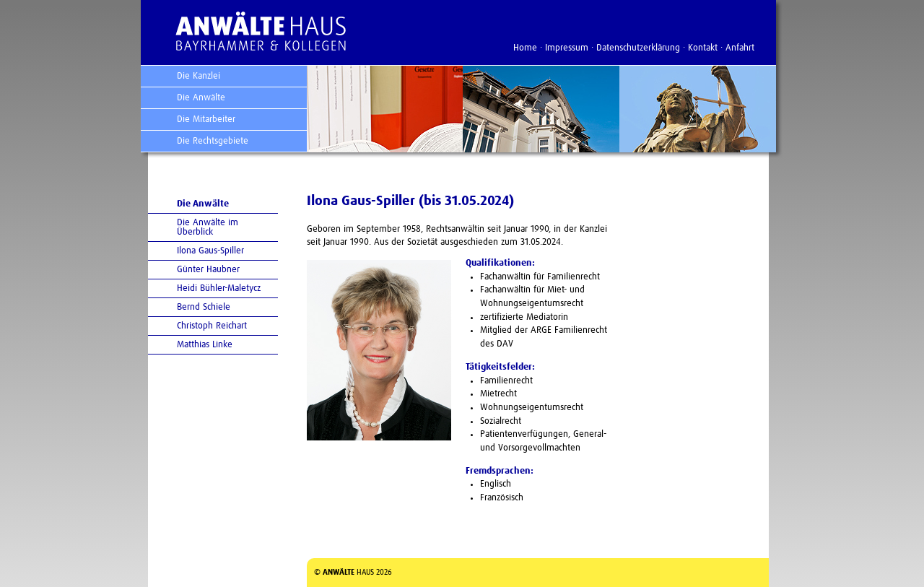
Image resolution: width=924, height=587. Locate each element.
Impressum (567, 48)
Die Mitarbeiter (206, 119)
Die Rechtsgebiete (213, 141)
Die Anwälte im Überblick (208, 227)
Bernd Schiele (204, 307)
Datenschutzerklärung (638, 48)
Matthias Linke (205, 345)
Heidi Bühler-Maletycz (219, 288)
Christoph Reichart (212, 326)
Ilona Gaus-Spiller (210, 251)
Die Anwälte (201, 98)
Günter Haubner (208, 270)
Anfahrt (740, 48)
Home (525, 48)
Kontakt (703, 48)
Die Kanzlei (199, 76)
